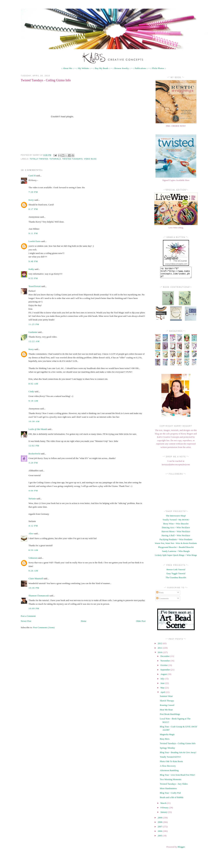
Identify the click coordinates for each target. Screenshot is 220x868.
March (164, 805)
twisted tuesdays (72, 159)
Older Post (141, 621)
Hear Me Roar (166, 712)
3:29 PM (33, 463)
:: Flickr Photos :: (158, 68)
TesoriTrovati (35, 286)
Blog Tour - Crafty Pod (170, 795)
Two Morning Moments (171, 781)
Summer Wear (166, 698)
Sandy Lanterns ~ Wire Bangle (176, 553)
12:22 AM (34, 341)
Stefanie (32, 499)
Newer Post (26, 621)
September (165, 672)
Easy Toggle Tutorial (176, 576)
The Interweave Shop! (176, 518)
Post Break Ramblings (170, 716)
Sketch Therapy (167, 703)
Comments (162, 600)
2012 (160, 645)
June (163, 685)
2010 (160, 654)
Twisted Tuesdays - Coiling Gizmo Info (46, 80)
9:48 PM (33, 261)
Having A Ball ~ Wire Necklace (176, 537)
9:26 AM (33, 571)
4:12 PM (33, 526)
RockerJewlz (34, 454)
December (165, 658)
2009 (160, 820)
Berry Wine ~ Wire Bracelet (176, 526)
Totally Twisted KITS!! (170, 759)
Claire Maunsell (36, 578)
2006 (160, 833)
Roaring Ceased (167, 707)
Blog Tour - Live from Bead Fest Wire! (178, 777)
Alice (31, 533)
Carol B (32, 176)
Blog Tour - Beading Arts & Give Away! (178, 754)
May (163, 690)
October (164, 667)
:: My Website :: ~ (84, 68)
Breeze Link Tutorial (176, 572)
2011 (160, 650)
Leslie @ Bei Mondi (38, 429)
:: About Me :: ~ (68, 68)
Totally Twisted (39, 159)
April (163, 694)
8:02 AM (33, 384)
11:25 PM (34, 324)
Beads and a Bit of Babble (172, 799)
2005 (160, 838)
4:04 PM (33, 491)
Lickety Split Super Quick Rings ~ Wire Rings (176, 557)
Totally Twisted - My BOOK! (176, 522)
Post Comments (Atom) (44, 627)
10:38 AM (34, 421)
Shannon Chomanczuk (39, 596)
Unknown (33, 558)
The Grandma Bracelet (176, 580)
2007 (160, 829)
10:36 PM (34, 588)
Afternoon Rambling (169, 772)
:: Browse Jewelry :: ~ (122, 68)
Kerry (31, 200)
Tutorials (55, 159)
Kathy (31, 269)
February (165, 810)
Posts (160, 595)
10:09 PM (34, 608)
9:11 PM (33, 233)
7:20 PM (33, 192)
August (164, 676)
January (164, 814)
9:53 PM (33, 278)
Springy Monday (167, 750)
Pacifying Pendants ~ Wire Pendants (176, 541)
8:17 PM (33, 209)
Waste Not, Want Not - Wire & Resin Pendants (176, 545)
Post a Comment (28, 616)
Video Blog (90, 159)
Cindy (31, 391)
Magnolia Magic (167, 736)
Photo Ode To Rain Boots (171, 763)
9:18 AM (33, 401)
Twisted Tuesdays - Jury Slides (174, 786)
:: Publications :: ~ (141, 68)
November (165, 663)
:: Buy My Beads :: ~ (103, 68)
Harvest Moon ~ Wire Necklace (176, 533)
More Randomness (168, 790)
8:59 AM (33, 550)
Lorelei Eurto (35, 241)
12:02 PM (34, 446)
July (163, 681)
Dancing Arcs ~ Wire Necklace (176, 530)
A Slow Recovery (168, 768)
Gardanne (33, 332)
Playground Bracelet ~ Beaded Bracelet (176, 549)
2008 (160, 824)
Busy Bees (165, 741)
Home (84, 621)
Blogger (181, 849)
